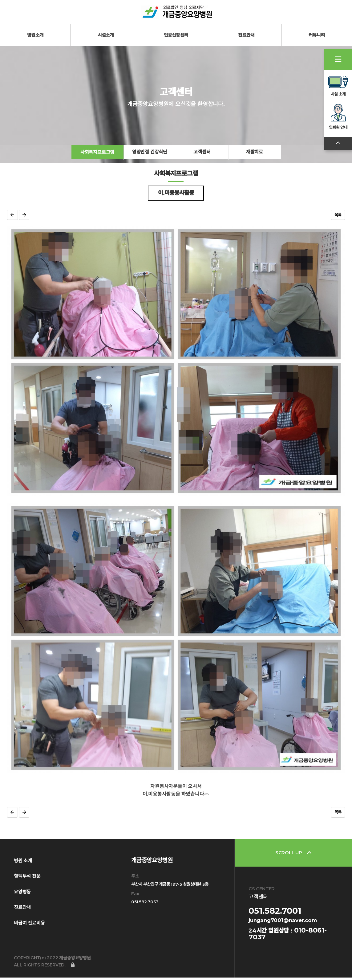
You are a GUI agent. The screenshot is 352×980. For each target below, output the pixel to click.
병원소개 (35, 35)
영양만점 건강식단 (150, 158)
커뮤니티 (317, 35)
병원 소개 (23, 863)
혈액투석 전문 (27, 879)
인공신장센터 (176, 35)
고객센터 (202, 158)
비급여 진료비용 (29, 926)
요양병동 (22, 894)
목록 (338, 221)
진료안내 (246, 35)
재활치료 (255, 158)
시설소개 (106, 35)
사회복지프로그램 (97, 158)
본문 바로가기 (0, 0)
